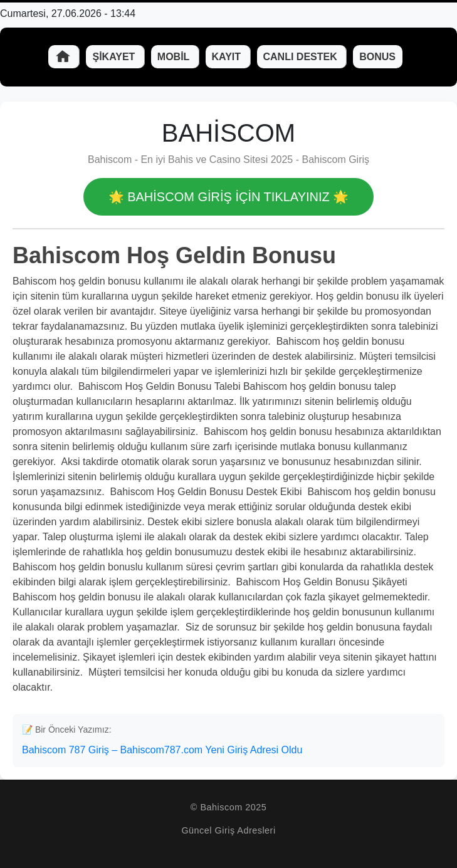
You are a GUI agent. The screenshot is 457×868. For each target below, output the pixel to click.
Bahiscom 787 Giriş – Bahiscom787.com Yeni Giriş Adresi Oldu (162, 750)
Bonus (377, 57)
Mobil (175, 57)
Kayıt (228, 57)
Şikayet (115, 57)
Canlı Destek (302, 57)
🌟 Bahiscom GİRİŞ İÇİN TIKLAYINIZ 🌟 (229, 197)
